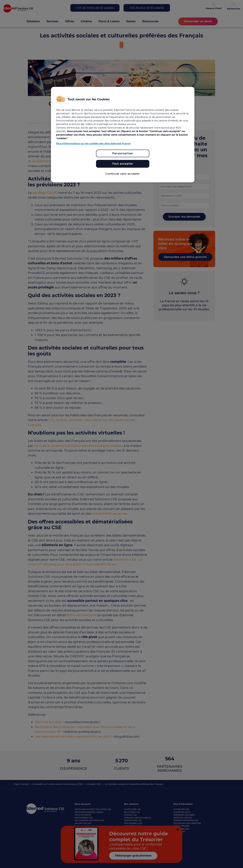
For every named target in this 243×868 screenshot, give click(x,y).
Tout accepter (123, 164)
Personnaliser (123, 153)
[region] (123, 135)
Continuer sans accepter (123, 174)
